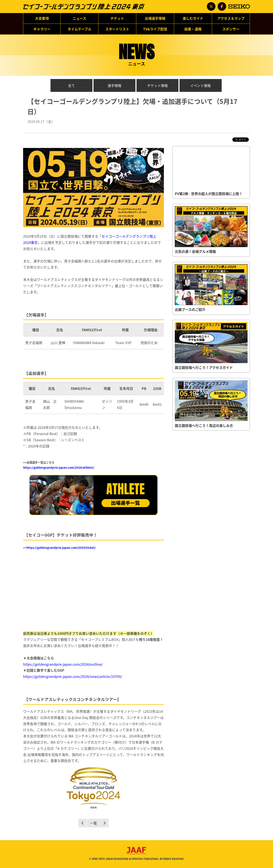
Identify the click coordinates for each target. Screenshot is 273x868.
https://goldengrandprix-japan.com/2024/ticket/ (61, 548)
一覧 (93, 823)
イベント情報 (200, 85)
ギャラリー (42, 30)
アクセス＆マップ (231, 20)
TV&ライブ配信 (155, 30)
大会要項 (42, 20)
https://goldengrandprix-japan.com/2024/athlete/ (59, 468)
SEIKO (239, 6)
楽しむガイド (193, 18)
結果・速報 (193, 29)
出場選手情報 (155, 20)
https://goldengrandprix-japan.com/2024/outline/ (63, 664)
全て (71, 85)
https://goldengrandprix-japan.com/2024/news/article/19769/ (73, 676)
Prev (83, 823)
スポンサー (231, 30)
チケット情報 (157, 85)
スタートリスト (117, 29)
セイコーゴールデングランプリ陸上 (84, 9)
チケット (117, 20)
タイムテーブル (79, 29)
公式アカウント (211, 6)
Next (104, 823)
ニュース (79, 20)
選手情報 (114, 85)
